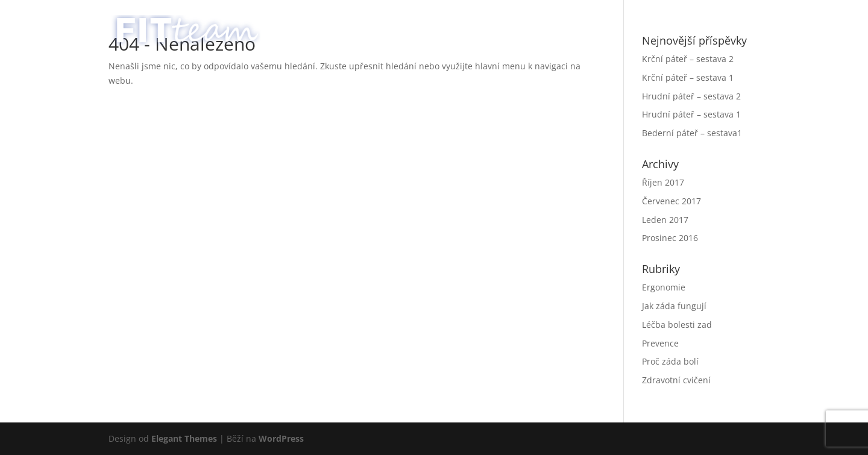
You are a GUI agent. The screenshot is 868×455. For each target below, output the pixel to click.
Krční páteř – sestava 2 (688, 59)
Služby (587, 25)
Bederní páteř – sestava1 (692, 133)
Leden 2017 (665, 220)
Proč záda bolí (670, 361)
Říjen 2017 (663, 182)
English (736, 25)
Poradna (666, 25)
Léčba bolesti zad (677, 325)
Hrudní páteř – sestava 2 (691, 96)
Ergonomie (664, 287)
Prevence (660, 343)
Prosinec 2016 (670, 238)
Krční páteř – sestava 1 (688, 77)
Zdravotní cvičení (676, 380)
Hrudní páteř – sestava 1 (691, 114)
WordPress (281, 438)
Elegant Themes (184, 438)
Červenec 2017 (671, 201)
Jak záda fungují (674, 306)
